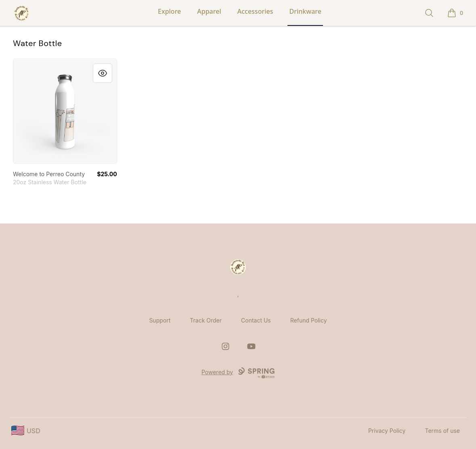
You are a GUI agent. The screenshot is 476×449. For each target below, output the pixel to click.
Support (160, 320)
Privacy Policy (387, 431)
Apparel (209, 11)
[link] (65, 111)
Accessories (255, 11)
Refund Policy (309, 320)
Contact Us (256, 320)
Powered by (238, 373)
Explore (169, 11)
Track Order (206, 320)
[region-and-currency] (26, 431)
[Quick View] (103, 73)
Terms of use (442, 431)
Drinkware (305, 11)
